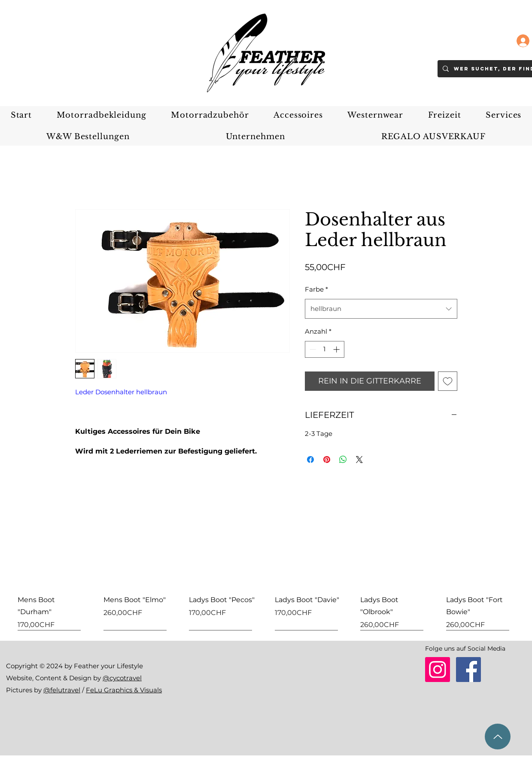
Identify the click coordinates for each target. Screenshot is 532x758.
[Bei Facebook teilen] (310, 460)
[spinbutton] (324, 349)
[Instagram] (438, 670)
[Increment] (337, 349)
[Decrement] (312, 349)
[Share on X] (359, 460)
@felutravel (62, 690)
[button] (102, 115)
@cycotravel (122, 678)
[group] (266, 575)
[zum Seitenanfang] (498, 737)
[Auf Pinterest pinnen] (327, 460)
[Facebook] (468, 670)
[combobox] (381, 309)
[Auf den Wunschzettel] (448, 381)
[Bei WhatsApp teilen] (343, 460)
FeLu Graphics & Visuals (124, 690)
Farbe (316, 289)
